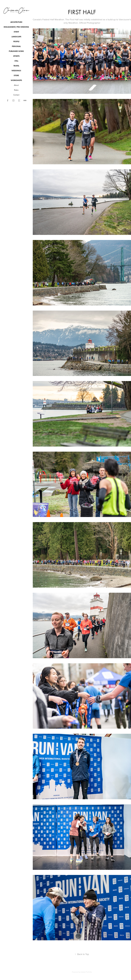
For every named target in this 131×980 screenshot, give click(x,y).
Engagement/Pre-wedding (16, 27)
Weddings (16, 71)
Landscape (16, 37)
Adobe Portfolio (86, 972)
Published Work (16, 51)
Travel (16, 66)
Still (16, 61)
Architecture (16, 22)
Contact (16, 95)
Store (16, 76)
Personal (16, 46)
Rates (16, 90)
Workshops (16, 80)
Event (16, 32)
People (16, 42)
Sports (16, 56)
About (16, 85)
